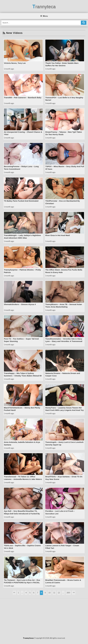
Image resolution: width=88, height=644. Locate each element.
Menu (44, 16)
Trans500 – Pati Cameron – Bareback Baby (23, 98)
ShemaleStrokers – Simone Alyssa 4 (20, 304)
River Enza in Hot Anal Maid (58, 235)
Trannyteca (44, 7)
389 (69, 593)
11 (55, 593)
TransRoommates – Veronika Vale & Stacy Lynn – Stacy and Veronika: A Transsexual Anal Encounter (64, 341)
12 (59, 593)
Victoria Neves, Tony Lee (15, 63)
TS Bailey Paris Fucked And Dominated (21, 201)
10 (50, 593)
